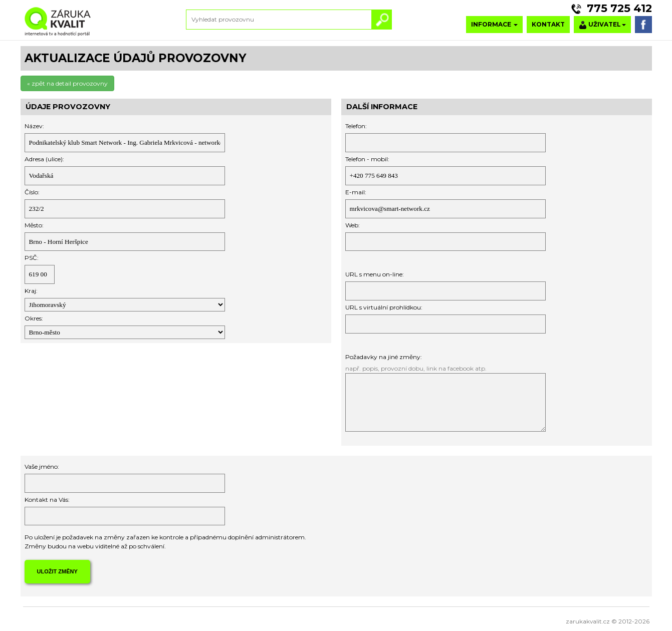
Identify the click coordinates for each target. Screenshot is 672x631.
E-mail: (356, 192)
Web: (353, 225)
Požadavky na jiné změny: (384, 357)
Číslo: (32, 192)
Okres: (34, 318)
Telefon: (356, 126)
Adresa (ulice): (44, 159)
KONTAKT (548, 24)
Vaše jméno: (42, 466)
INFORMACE (494, 24)
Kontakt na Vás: (47, 500)
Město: (34, 225)
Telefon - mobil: (367, 159)
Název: (34, 126)
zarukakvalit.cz (588, 621)
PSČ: (32, 258)
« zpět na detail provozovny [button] (67, 83)
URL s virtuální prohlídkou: (384, 307)
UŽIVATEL (602, 25)
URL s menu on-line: (375, 274)
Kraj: (31, 291)
